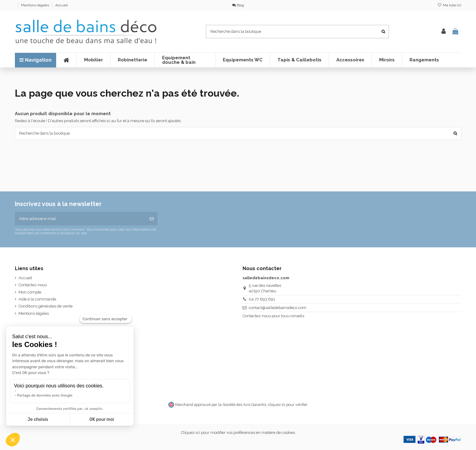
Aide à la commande (37, 299)
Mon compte (30, 292)
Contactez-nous (33, 285)
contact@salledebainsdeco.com (277, 308)
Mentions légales (36, 5)
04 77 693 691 (262, 299)
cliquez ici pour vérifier (288, 405)
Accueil (61, 5)
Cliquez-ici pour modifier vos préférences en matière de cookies (238, 433)
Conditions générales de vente (46, 306)
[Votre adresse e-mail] (80, 219)
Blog (238, 5)
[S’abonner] (152, 219)
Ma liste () (449, 5)
